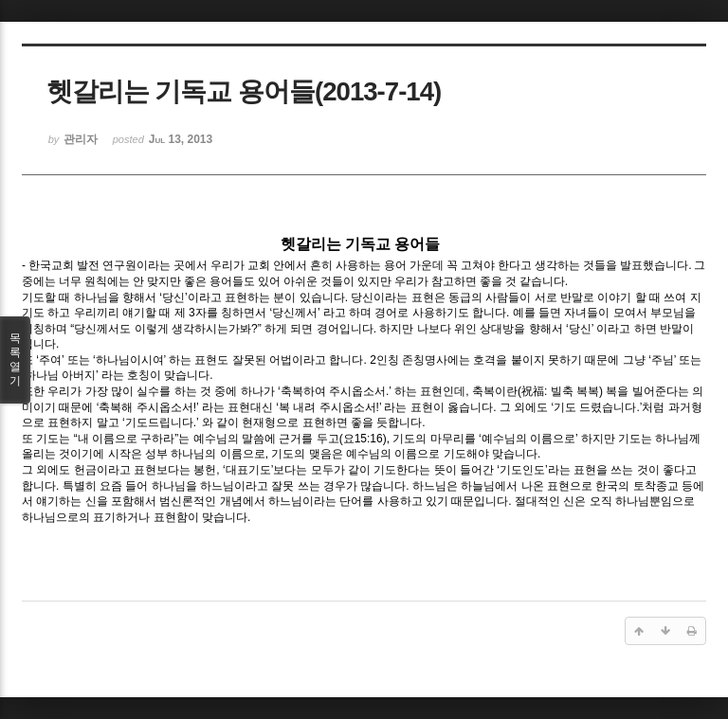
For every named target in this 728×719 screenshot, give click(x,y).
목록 (15, 360)
